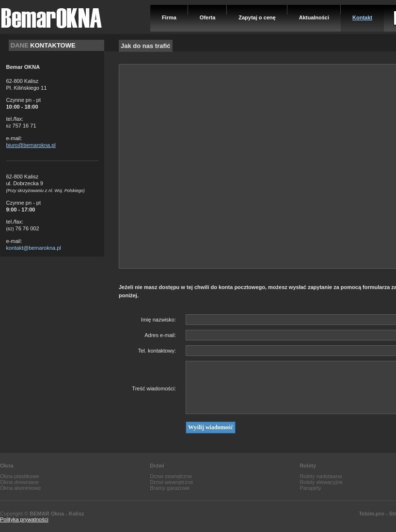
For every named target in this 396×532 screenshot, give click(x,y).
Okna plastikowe (20, 476)
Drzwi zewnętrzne (171, 476)
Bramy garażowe (170, 488)
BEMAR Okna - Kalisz (57, 514)
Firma (169, 17)
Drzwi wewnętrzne (171, 482)
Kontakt (362, 17)
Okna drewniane (19, 482)
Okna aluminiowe (20, 488)
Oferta (207, 17)
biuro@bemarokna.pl (31, 145)
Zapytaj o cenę (257, 17)
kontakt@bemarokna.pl (34, 248)
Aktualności (314, 17)
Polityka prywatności (24, 519)
